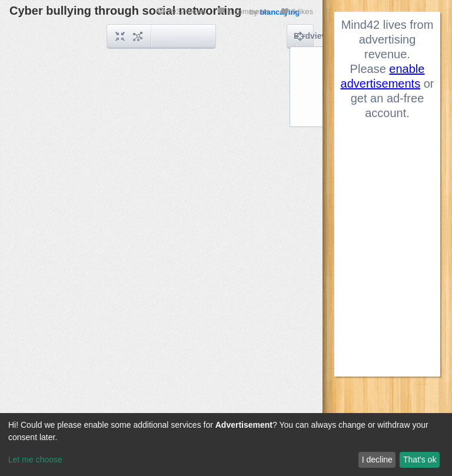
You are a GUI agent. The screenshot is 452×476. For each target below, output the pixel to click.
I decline (377, 460)
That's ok (420, 460)
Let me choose (35, 460)
